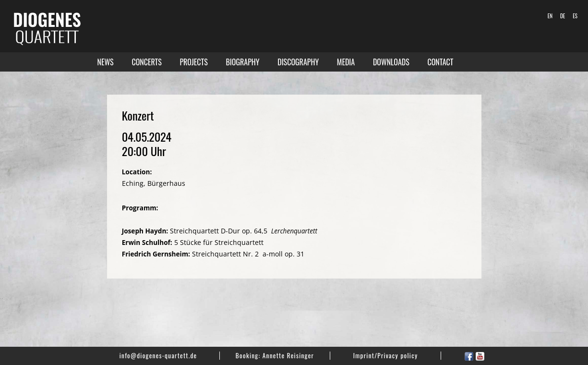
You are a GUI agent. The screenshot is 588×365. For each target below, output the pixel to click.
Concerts (146, 62)
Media (346, 62)
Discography (298, 62)
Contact (441, 62)
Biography (242, 62)
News (106, 62)
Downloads (391, 62)
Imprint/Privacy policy (386, 355)
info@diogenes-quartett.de (158, 355)
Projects (193, 62)
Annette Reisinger (288, 355)
